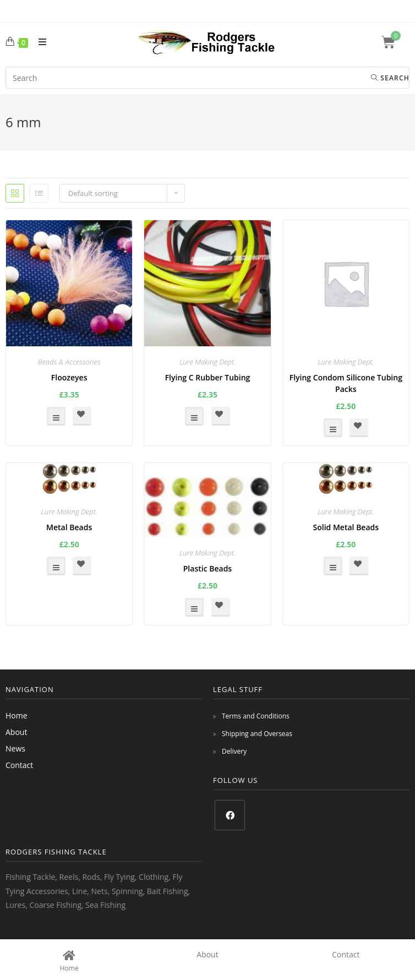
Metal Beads (69, 527)
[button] (82, 416)
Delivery (234, 751)
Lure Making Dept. (207, 362)
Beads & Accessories (69, 362)
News (15, 748)
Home (17, 715)
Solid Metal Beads (346, 527)
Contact (19, 765)
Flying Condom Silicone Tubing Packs (346, 383)
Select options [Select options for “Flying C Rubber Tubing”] (194, 416)
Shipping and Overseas (257, 734)
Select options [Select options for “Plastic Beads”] (194, 607)
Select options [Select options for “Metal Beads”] (56, 566)
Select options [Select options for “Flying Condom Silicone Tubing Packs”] (333, 428)
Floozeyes (69, 377)
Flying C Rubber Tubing (208, 377)
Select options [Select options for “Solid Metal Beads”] (333, 566)
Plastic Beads (207, 568)
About (16, 732)
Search (390, 78)
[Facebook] (230, 815)
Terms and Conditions (256, 716)
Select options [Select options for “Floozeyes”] (56, 416)
